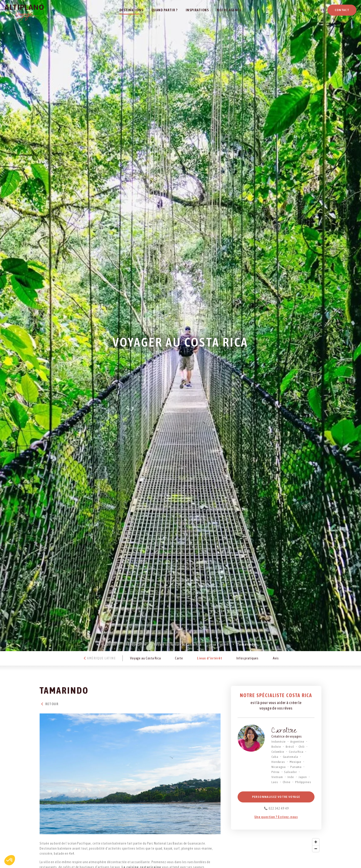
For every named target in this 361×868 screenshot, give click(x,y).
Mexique (295, 762)
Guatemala (291, 757)
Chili (302, 747)
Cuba (275, 757)
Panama (296, 767)
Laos (275, 782)
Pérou (275, 772)
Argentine (297, 742)
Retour (49, 704)
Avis (276, 658)
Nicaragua (279, 767)
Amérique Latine (135, 644)
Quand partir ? (165, 10)
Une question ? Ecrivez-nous (276, 817)
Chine (287, 782)
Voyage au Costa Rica (146, 658)
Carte (179, 658)
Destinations (131, 10)
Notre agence (229, 10)
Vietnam (277, 777)
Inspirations (197, 10)
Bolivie (276, 747)
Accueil (111, 644)
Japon (303, 777)
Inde (291, 777)
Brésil (290, 747)
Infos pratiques (247, 658)
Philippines (303, 782)
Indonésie (279, 742)
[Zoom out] (316, 849)
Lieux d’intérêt (219, 644)
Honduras (278, 762)
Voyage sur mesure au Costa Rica (178, 644)
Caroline (284, 731)
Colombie (278, 752)
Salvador (290, 772)
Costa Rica (296, 752)
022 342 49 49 (314, 10)
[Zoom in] (316, 842)
